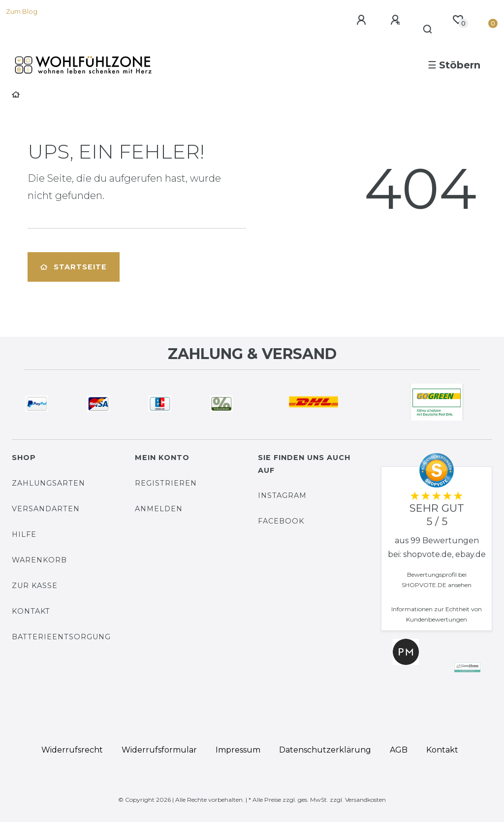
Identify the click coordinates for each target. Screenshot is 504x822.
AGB (399, 750)
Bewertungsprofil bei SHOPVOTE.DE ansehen (437, 580)
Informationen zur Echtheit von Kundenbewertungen (437, 614)
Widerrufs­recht (72, 750)
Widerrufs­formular (159, 750)
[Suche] (428, 30)
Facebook (281, 521)
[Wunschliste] (458, 20)
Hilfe (24, 534)
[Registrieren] (397, 20)
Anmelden (159, 509)
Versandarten (46, 509)
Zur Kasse (35, 586)
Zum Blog (22, 12)
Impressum (238, 750)
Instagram (282, 495)
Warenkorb (39, 560)
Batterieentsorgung (61, 637)
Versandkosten (365, 800)
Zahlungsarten (48, 483)
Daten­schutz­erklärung (325, 750)
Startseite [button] (74, 267)
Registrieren (166, 483)
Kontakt (31, 611)
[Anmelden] (363, 20)
